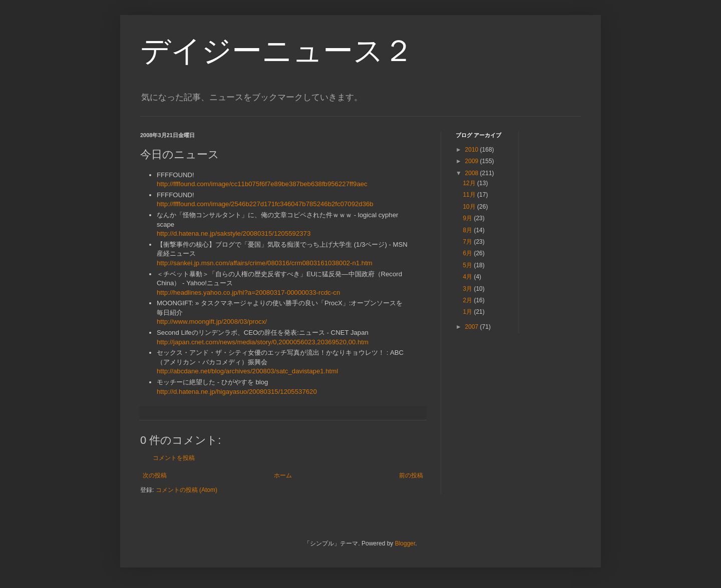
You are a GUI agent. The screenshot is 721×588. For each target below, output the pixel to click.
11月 (470, 195)
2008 (473, 173)
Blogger (405, 543)
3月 (468, 289)
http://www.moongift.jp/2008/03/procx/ (212, 322)
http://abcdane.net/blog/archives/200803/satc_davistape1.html (247, 371)
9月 (468, 218)
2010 (473, 150)
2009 (473, 161)
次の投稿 (155, 475)
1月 (468, 312)
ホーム (283, 475)
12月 (470, 183)
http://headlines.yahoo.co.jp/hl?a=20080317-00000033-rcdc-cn (248, 292)
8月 (468, 230)
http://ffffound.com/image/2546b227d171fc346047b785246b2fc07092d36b (265, 204)
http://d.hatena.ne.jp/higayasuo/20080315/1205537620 (237, 392)
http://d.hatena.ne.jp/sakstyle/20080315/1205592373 (234, 233)
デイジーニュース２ (277, 51)
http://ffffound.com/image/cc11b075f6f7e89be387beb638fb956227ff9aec (262, 184)
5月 (468, 265)
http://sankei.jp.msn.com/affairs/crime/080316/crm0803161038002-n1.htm (265, 263)
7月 (468, 242)
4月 (468, 277)
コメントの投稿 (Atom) (187, 490)
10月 (470, 207)
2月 (468, 300)
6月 (468, 253)
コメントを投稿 (174, 458)
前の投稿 (411, 475)
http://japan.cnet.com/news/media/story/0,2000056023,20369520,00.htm (263, 342)
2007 (473, 327)
